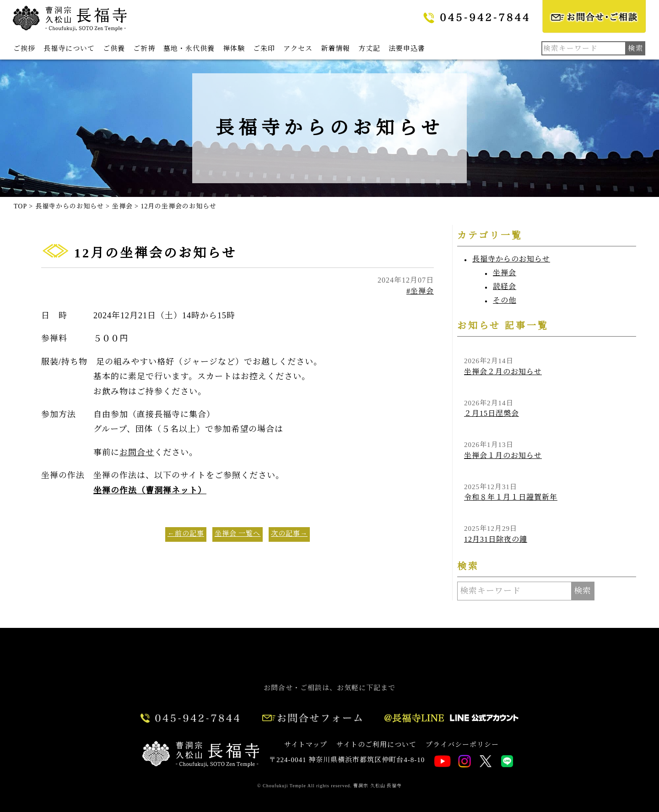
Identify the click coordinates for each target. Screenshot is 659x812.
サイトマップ (306, 745)
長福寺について (69, 49)
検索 (583, 591)
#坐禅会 (420, 291)
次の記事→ (289, 534)
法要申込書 (407, 49)
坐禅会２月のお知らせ (503, 372)
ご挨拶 (24, 49)
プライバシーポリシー (462, 745)
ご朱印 (264, 49)
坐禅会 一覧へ (238, 534)
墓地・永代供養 (189, 49)
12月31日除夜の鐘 (496, 539)
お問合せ (137, 452)
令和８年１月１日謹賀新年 (511, 497)
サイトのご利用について (376, 745)
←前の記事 (186, 534)
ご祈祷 (144, 49)
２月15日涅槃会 (492, 413)
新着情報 (335, 49)
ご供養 (114, 49)
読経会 (505, 286)
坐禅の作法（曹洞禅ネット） (150, 490)
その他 (505, 300)
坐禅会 (505, 273)
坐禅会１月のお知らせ (503, 455)
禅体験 (234, 49)
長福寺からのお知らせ (511, 259)
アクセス (298, 49)
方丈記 (369, 49)
